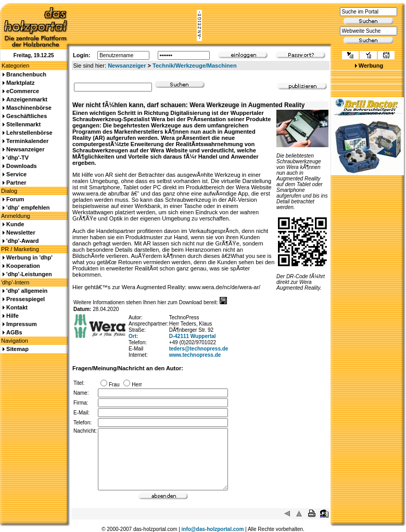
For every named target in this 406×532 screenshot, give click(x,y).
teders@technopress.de (199, 349)
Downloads (22, 166)
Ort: (133, 336)
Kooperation (23, 266)
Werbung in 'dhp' (29, 257)
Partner (16, 183)
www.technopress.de (195, 355)
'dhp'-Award (22, 241)
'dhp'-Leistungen (29, 274)
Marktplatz (20, 83)
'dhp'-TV (17, 158)
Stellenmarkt (23, 124)
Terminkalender (27, 141)
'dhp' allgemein (27, 291)
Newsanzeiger (127, 66)
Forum (15, 199)
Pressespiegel (26, 299)
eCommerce (23, 91)
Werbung (371, 66)
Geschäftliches (27, 116)
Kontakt (17, 307)
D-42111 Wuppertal (193, 336)
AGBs (14, 332)
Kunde (15, 224)
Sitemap (17, 349)
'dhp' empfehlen (28, 207)
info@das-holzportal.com (213, 529)
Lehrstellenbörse (29, 133)
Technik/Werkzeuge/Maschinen (195, 66)
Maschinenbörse (29, 108)
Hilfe (12, 316)
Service (16, 174)
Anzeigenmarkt (27, 99)
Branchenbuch (26, 74)
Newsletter (21, 232)
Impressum (22, 324)
